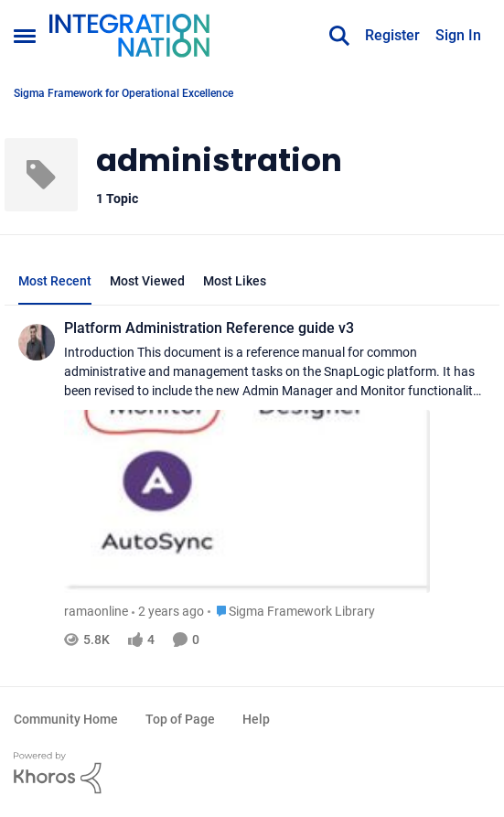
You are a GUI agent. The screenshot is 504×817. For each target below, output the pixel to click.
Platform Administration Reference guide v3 (209, 328)
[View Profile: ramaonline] (37, 342)
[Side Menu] (25, 36)
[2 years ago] (168, 612)
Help (256, 719)
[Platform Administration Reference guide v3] (275, 470)
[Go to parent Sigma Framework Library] (291, 612)
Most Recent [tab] (55, 281)
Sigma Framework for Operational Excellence (123, 93)
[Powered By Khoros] (252, 773)
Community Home (66, 719)
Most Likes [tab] (235, 281)
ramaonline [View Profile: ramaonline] (96, 611)
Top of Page (180, 719)
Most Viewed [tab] (147, 281)
